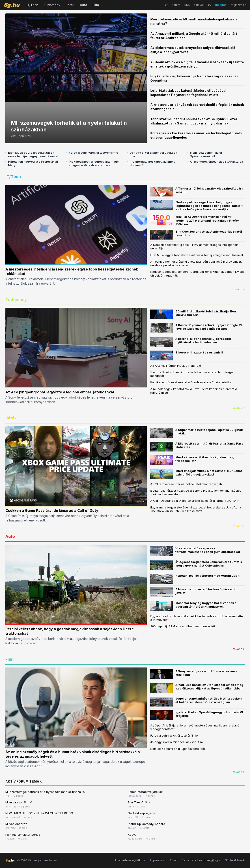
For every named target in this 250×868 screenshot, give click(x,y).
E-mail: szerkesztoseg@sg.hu (202, 860)
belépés (221, 5)
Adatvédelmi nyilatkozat (131, 860)
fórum (176, 5)
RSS (187, 5)
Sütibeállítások (235, 860)
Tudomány (52, 5)
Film (96, 5)
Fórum (174, 860)
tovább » (239, 289)
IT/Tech (32, 5)
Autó (84, 5)
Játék (70, 5)
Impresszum (158, 860)
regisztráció (239, 5)
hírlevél (199, 5)
